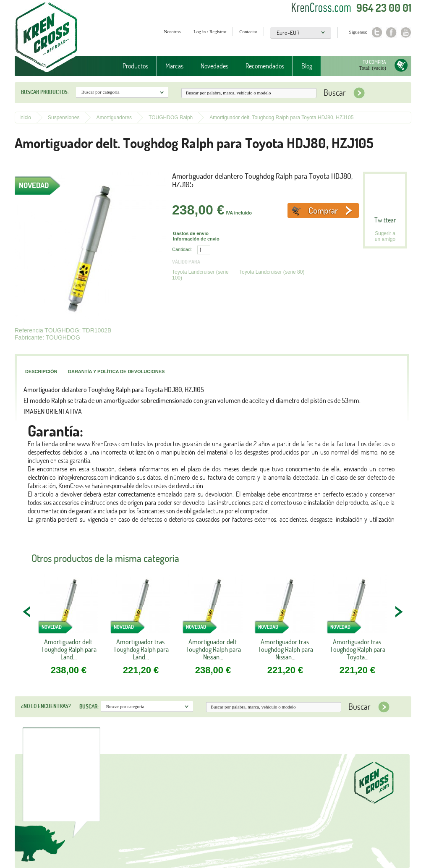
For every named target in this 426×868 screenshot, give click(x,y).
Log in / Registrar (210, 31)
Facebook (391, 33)
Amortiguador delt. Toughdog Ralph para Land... (69, 649)
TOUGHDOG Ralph (171, 118)
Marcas (174, 66)
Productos (135, 66)
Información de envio (196, 239)
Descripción (41, 371)
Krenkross (46, 38)
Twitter (377, 33)
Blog (307, 66)
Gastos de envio (191, 233)
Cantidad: (182, 249)
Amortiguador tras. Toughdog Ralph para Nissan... (285, 649)
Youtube (406, 33)
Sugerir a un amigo (385, 236)
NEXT (399, 612)
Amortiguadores (114, 118)
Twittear (385, 220)
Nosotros (172, 31)
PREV (27, 612)
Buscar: (89, 706)
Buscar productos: (45, 92)
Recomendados (265, 66)
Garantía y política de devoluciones (116, 371)
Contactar (248, 31)
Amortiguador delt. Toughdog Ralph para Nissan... (213, 649)
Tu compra (374, 62)
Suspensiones (64, 118)
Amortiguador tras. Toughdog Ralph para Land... (141, 649)
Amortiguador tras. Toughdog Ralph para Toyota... (358, 649)
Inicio (25, 118)
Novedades (214, 66)
